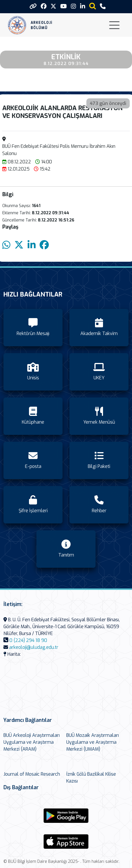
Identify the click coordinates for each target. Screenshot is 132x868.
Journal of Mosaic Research (32, 774)
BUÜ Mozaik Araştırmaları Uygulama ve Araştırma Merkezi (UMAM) (93, 742)
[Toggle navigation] (114, 25)
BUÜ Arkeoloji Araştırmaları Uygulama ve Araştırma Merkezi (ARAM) (32, 742)
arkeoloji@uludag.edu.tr (34, 647)
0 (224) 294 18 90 (28, 640)
